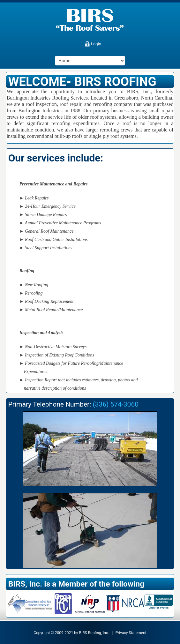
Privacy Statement (131, 633)
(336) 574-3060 (116, 404)
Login (96, 44)
